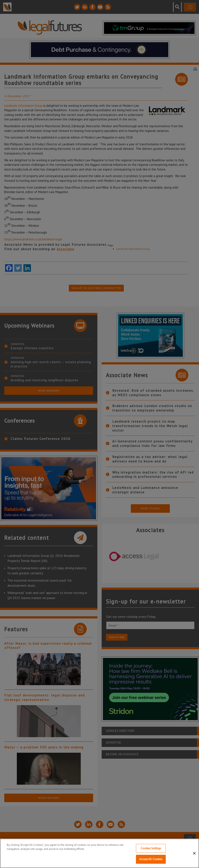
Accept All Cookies (151, 859)
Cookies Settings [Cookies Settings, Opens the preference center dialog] (151, 848)
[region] (99, 853)
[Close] (194, 853)
